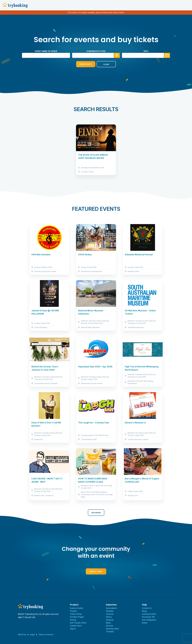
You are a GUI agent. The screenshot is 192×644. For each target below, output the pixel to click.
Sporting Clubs (112, 629)
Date (146, 51)
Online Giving (76, 614)
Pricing (73, 620)
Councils (110, 614)
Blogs (144, 611)
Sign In (73, 629)
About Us (22, 634)
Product (73, 611)
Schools (110, 626)
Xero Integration (149, 620)
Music (109, 623)
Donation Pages (77, 617)
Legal (32, 634)
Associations (111, 608)
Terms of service (46, 634)
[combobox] (96, 55)
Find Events (86, 64)
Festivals (110, 620)
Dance (109, 617)
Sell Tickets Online (78, 623)
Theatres (110, 632)
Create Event (96, 571)
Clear (106, 64)
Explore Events (77, 608)
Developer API (148, 617)
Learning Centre (149, 614)
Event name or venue (46, 51)
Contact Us (147, 608)
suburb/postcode (96, 51)
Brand (145, 623)
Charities (110, 611)
